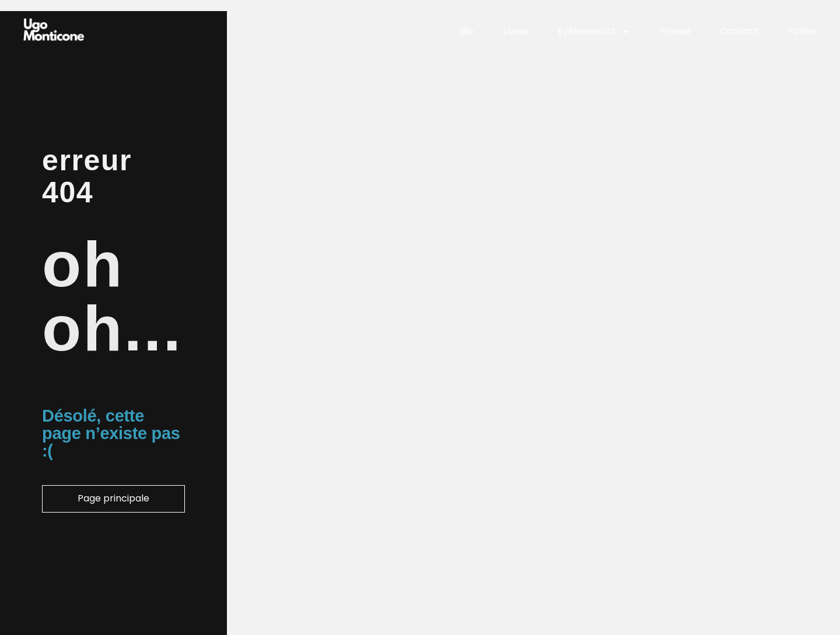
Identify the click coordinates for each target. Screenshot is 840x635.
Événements (594, 32)
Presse (675, 31)
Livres (516, 31)
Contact (739, 31)
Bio (467, 31)
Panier (802, 31)
